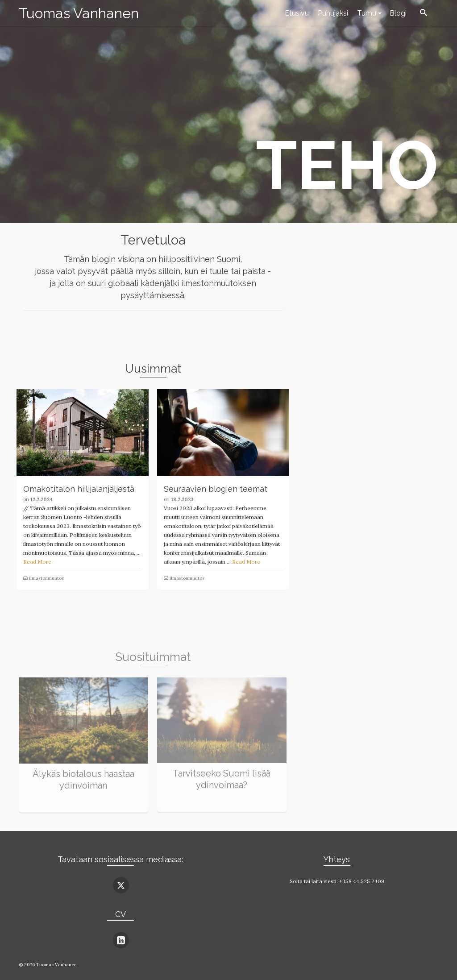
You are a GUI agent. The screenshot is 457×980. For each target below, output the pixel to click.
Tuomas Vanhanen (79, 13)
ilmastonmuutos (46, 578)
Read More (37, 562)
